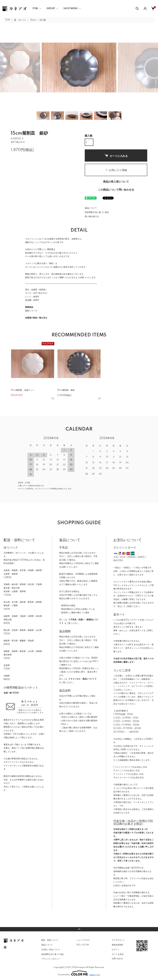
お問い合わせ (117, 959)
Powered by (79, 973)
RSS (78, 945)
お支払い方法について (51, 950)
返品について (91, 208)
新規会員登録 (117, 945)
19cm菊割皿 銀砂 (66, 390)
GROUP (51, 9)
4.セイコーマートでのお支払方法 (128, 778)
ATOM (86, 945)
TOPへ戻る (79, 929)
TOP (7, 20)
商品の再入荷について (116, 182)
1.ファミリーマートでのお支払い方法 (130, 767)
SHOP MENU (71, 9)
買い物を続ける (92, 217)
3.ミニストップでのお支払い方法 (128, 774)
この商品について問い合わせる (116, 190)
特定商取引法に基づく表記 (97, 212)
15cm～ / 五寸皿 (38, 20)
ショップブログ (83, 940)
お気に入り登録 (116, 170)
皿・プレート (20, 20)
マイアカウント (118, 940)
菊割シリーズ (31, 311)
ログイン (115, 950)
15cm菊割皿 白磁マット (22, 390)
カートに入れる (116, 156)
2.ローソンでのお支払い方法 (126, 771)
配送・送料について (50, 940)
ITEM (35, 9)
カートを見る (118, 954)
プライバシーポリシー (51, 959)
